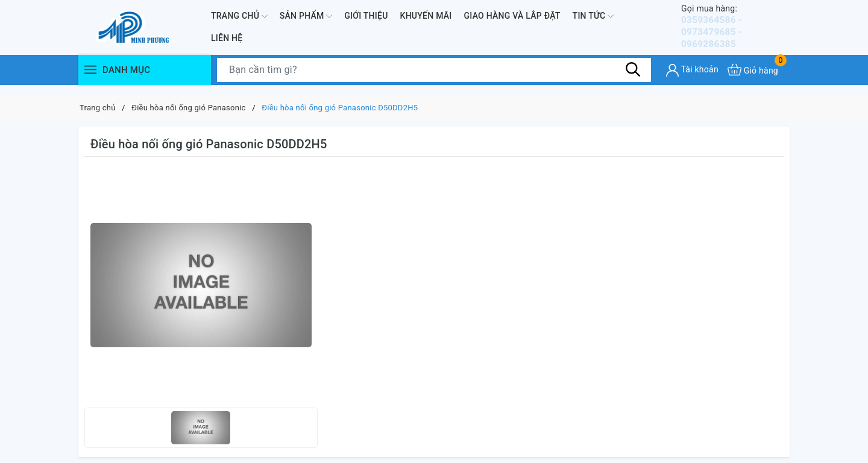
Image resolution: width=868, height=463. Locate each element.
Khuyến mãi (426, 20)
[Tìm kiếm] (633, 80)
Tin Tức (593, 21)
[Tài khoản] (692, 80)
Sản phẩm (306, 21)
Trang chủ (239, 21)
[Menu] (90, 80)
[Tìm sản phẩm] (434, 80)
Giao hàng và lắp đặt (512, 20)
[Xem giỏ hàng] (753, 80)
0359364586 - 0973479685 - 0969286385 (735, 32)
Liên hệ (227, 43)
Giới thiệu (366, 20)
